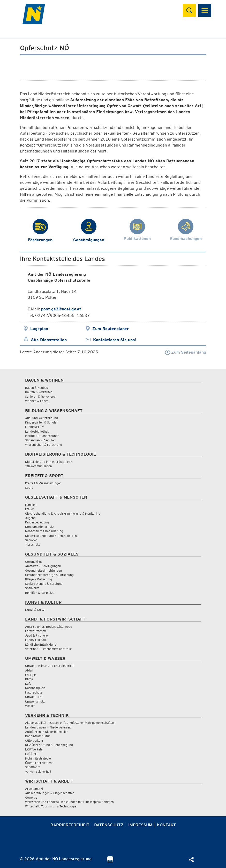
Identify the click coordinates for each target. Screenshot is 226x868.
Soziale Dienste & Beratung (44, 584)
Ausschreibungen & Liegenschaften (50, 793)
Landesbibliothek (37, 431)
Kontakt (166, 825)
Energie (30, 675)
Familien (31, 505)
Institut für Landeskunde (42, 436)
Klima (29, 679)
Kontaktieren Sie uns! (115, 340)
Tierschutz (32, 545)
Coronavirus (34, 562)
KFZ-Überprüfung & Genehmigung (49, 745)
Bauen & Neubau (37, 388)
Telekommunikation (39, 466)
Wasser (30, 706)
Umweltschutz (35, 701)
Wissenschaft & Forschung (44, 445)
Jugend (30, 518)
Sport (29, 488)
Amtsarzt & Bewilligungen (43, 566)
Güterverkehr (34, 741)
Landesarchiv (34, 427)
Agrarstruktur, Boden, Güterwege (48, 627)
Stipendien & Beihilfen (40, 440)
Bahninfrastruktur (38, 736)
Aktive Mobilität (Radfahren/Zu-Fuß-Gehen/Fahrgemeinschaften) (70, 723)
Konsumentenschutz (39, 527)
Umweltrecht (34, 697)
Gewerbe (31, 797)
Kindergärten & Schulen (42, 422)
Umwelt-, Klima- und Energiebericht (50, 666)
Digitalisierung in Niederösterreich (49, 462)
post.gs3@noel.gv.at (61, 309)
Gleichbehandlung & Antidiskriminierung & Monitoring (63, 513)
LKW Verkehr (34, 749)
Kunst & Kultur (35, 610)
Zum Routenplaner (111, 329)
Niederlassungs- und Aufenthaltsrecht (51, 536)
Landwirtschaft (36, 640)
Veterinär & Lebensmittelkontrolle (48, 649)
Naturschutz (34, 692)
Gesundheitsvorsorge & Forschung (49, 575)
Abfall (29, 670)
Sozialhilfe (32, 588)
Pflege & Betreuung (39, 579)
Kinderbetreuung (37, 522)
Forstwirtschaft (36, 631)
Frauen (30, 509)
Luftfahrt (31, 754)
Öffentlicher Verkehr (39, 763)
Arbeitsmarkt (34, 789)
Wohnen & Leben (37, 401)
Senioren (31, 540)
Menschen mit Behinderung (44, 531)
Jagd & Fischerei (37, 635)
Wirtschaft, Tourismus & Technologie (51, 806)
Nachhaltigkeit (35, 688)
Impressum (140, 825)
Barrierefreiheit (70, 825)
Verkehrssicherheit (38, 772)
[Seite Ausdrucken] (110, 861)
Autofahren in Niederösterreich (47, 732)
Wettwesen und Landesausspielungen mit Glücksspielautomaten (69, 802)
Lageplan (39, 329)
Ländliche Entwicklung (41, 644)
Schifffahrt (32, 767)
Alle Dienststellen (49, 340)
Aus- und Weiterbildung (42, 418)
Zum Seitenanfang (186, 352)
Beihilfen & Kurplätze (40, 593)
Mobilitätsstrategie (38, 758)
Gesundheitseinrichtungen (43, 570)
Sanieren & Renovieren (41, 396)
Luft (28, 684)
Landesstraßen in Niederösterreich (49, 727)
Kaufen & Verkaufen (39, 392)
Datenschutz (109, 825)
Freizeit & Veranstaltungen (43, 483)
